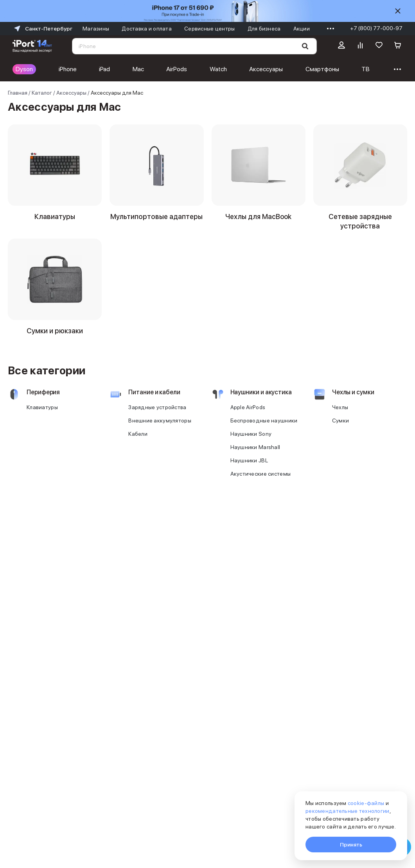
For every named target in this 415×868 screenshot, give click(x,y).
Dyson (24, 69)
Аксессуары (266, 69)
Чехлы (340, 417)
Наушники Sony (251, 443)
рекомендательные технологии (348, 811)
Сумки (340, 430)
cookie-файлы (366, 803)
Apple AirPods (248, 417)
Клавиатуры (42, 417)
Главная (18, 93)
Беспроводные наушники (264, 430)
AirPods (177, 69)
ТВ (366, 69)
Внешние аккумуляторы (160, 430)
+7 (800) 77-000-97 (376, 28)
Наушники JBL (249, 470)
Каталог (42, 93)
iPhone (68, 69)
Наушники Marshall (255, 456)
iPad (104, 69)
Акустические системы (261, 483)
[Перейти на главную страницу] (32, 46)
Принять (351, 845)
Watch (218, 69)
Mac (138, 69)
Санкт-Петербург (42, 29)
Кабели (138, 443)
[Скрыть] (398, 11)
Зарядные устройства (157, 417)
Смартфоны (322, 69)
